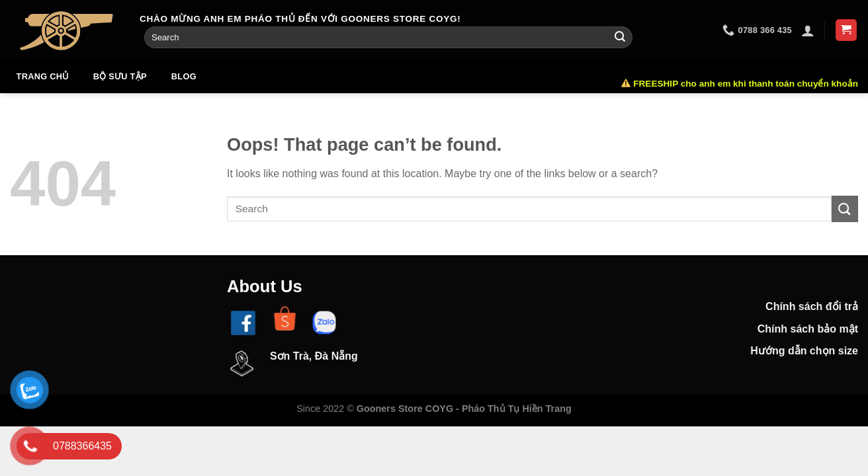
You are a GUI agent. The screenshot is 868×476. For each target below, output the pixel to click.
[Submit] (620, 38)
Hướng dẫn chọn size (804, 351)
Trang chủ (43, 76)
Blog (184, 76)
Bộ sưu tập (120, 76)
